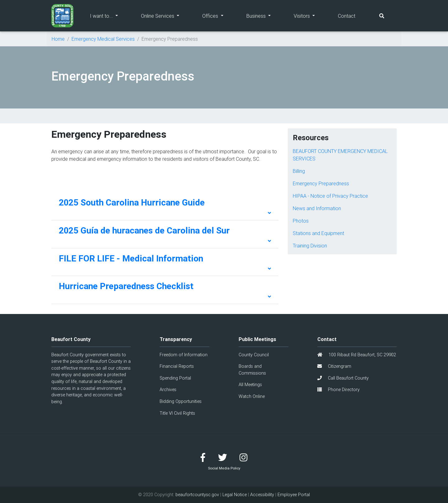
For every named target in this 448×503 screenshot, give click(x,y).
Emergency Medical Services (103, 39)
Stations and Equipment (318, 233)
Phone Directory (338, 390)
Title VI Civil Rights (177, 413)
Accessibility (262, 495)
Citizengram (334, 366)
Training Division (310, 246)
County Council (254, 355)
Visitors (310, 15)
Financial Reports (177, 366)
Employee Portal (294, 495)
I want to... (110, 15)
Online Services (166, 15)
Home (58, 39)
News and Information (317, 208)
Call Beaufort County (343, 378)
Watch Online (252, 396)
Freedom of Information (184, 355)
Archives (168, 390)
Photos (301, 221)
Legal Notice (235, 495)
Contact (347, 16)
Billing (299, 171)
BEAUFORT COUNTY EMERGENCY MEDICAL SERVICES (340, 155)
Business (264, 15)
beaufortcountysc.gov (197, 495)
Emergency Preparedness (321, 183)
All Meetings (250, 385)
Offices (218, 15)
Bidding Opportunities (181, 401)
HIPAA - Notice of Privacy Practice (330, 196)
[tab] (165, 206)
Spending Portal (175, 378)
